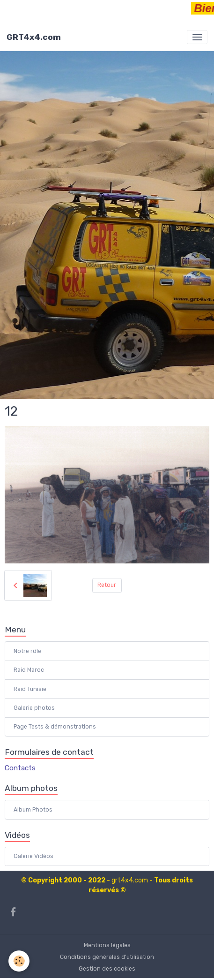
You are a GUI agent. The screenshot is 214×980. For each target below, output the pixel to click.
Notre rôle (27, 651)
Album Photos (33, 810)
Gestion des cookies (107, 969)
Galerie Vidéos (33, 856)
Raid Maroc (29, 670)
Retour (107, 585)
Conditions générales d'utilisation (107, 957)
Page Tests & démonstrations (55, 727)
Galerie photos (34, 708)
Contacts (20, 768)
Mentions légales (107, 945)
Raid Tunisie (30, 689)
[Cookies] (19, 961)
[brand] (34, 37)
